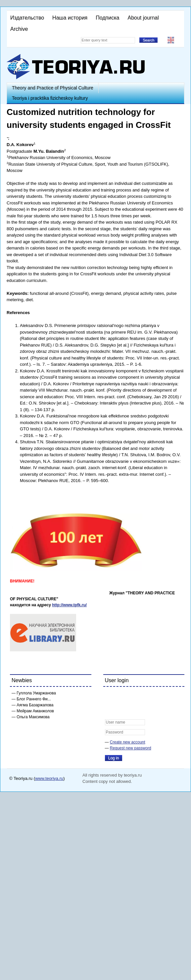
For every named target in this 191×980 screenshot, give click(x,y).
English (171, 40)
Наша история (70, 18)
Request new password (131, 748)
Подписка (107, 18)
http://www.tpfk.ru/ (69, 605)
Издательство (27, 18)
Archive (19, 29)
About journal (143, 18)
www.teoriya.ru (49, 778)
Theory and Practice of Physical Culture (53, 88)
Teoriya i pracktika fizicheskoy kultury (50, 98)
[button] (110, 696)
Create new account (128, 742)
